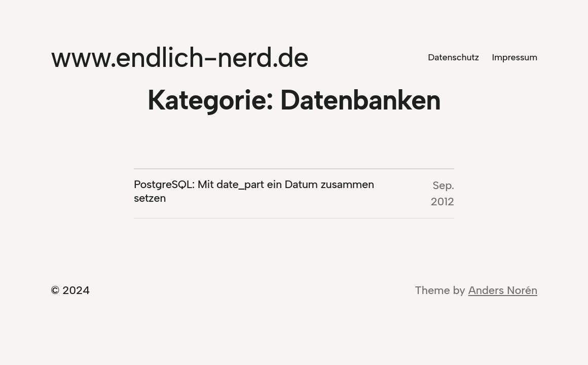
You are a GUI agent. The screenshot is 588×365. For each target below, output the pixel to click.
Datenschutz (453, 57)
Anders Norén (503, 290)
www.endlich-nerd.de (179, 58)
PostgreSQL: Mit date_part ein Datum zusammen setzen (254, 191)
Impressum (515, 57)
